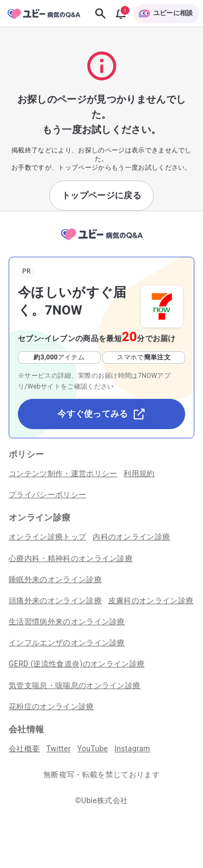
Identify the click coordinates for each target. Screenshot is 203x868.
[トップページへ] (102, 241)
